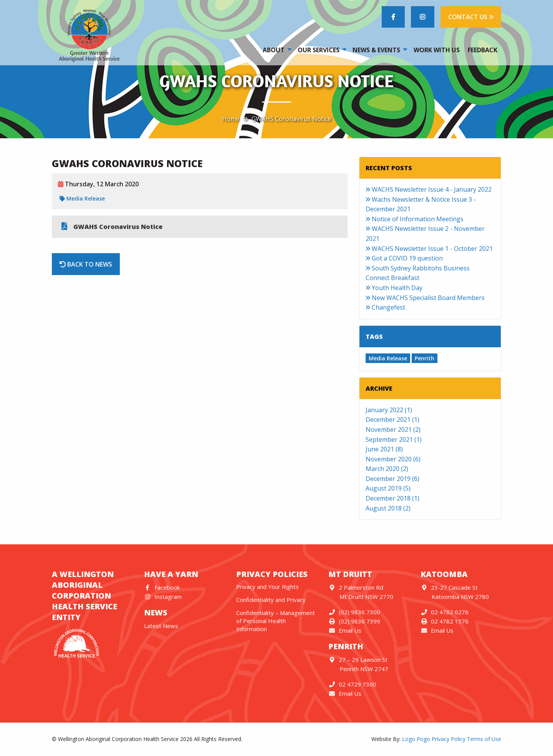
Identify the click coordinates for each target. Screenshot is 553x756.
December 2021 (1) (392, 419)
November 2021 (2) (393, 429)
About (274, 50)
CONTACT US (471, 17)
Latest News (161, 626)
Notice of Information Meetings (415, 219)
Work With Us (437, 50)
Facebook (162, 587)
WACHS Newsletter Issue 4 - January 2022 (429, 189)
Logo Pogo (416, 739)
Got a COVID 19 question (404, 258)
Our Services (319, 50)
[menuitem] (276, 50)
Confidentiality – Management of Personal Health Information (276, 621)
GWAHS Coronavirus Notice (291, 119)
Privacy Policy (449, 739)
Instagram (163, 597)
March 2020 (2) (387, 469)
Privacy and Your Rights (267, 587)
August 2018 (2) (388, 508)
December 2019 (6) (392, 479)
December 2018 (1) (392, 498)
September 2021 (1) (394, 439)
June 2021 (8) (384, 449)
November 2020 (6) (393, 459)
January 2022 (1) (389, 410)
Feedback (483, 50)
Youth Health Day (394, 288)
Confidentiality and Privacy (271, 600)
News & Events (376, 50)
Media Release (82, 198)
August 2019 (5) (388, 488)
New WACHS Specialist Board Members (425, 298)
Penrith (425, 358)
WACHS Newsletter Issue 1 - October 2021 (429, 249)
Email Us (345, 630)
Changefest (385, 307)
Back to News (86, 264)
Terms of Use (484, 739)
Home (231, 119)
